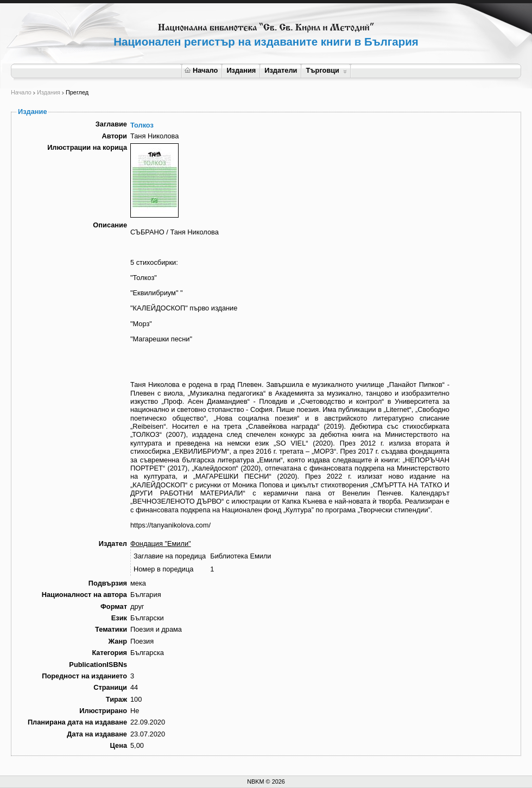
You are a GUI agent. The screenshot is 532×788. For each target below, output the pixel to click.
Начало (201, 70)
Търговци (326, 70)
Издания (241, 70)
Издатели (281, 70)
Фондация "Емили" (161, 544)
